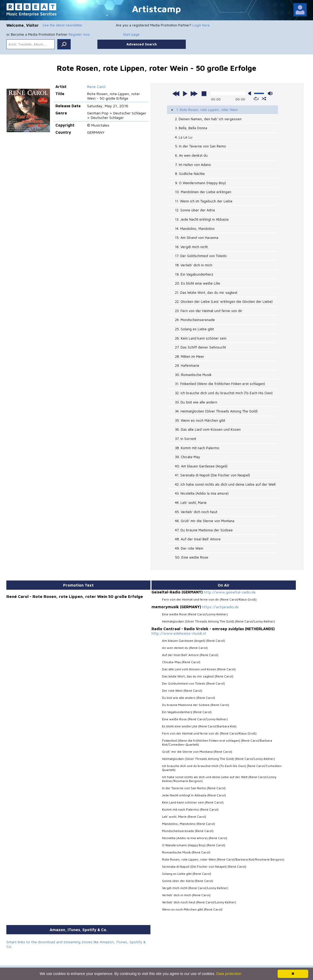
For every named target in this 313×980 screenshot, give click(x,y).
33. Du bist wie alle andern (196, 401)
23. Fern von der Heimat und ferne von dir (208, 310)
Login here (201, 25)
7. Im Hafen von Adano (193, 164)
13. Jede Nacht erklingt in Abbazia (202, 219)
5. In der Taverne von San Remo (200, 146)
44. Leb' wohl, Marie (191, 500)
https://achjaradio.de (220, 604)
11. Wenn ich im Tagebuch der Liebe (204, 201)
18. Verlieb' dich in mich (194, 264)
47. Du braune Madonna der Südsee (203, 528)
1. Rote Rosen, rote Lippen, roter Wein (207, 110)
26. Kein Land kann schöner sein (201, 337)
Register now (79, 34)
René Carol (96, 87)
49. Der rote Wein (189, 546)
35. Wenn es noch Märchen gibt (200, 419)
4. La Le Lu (184, 137)
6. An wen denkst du (191, 155)
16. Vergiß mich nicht (191, 246)
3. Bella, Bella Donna (191, 128)
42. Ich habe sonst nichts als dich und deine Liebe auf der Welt (225, 482)
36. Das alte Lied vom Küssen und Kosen (208, 428)
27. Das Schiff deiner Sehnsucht (200, 346)
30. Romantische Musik (193, 373)
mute (251, 93)
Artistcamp (156, 9)
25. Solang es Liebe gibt (194, 328)
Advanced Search (142, 44)
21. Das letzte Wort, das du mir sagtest (206, 291)
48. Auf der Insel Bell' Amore (198, 537)
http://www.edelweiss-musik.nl (178, 631)
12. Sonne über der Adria (195, 210)
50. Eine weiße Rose (191, 555)
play (185, 94)
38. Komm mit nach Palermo (197, 446)
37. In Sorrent (186, 437)
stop (204, 94)
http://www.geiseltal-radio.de (229, 590)
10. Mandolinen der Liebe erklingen (203, 192)
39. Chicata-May (188, 455)
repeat (256, 99)
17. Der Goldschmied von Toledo (201, 255)
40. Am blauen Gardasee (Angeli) (201, 464)
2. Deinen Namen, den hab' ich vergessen (208, 119)
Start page (131, 34)
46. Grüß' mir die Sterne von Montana (205, 519)
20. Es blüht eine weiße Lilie (197, 282)
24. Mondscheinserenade (195, 319)
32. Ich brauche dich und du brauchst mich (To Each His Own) (223, 391)
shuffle (264, 99)
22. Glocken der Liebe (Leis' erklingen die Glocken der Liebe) (224, 300)
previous (176, 94)
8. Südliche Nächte (190, 173)
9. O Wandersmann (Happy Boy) (200, 182)
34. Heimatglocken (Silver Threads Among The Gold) (216, 410)
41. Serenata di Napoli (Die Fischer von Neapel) (212, 473)
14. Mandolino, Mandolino (195, 228)
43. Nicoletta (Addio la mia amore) (202, 491)
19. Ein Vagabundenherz (194, 273)
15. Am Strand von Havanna (197, 237)
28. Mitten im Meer (190, 355)
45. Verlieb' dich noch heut (196, 509)
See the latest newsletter (63, 25)
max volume (270, 93)
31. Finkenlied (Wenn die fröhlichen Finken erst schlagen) (220, 382)
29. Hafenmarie (187, 364)
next (194, 94)
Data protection (229, 974)
